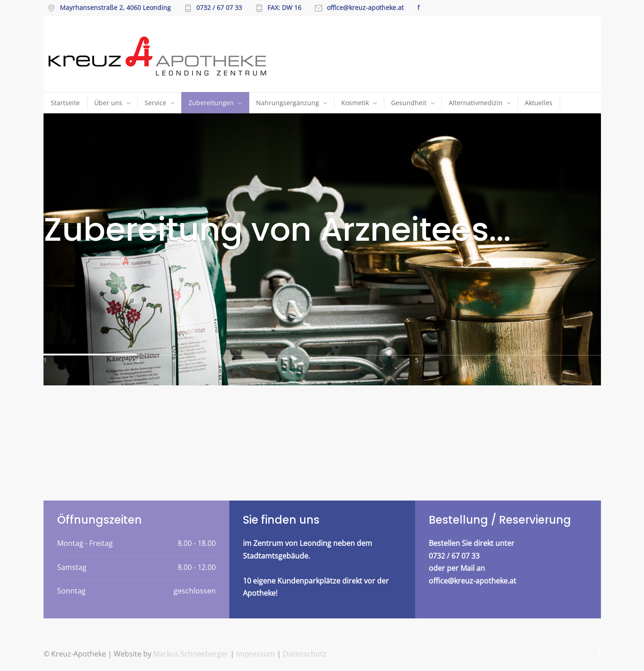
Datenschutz (305, 654)
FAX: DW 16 (284, 8)
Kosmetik (355, 103)
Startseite (65, 103)
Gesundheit (409, 103)
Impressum (256, 654)
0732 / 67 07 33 (219, 8)
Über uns (108, 103)
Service (155, 103)
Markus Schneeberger (192, 654)
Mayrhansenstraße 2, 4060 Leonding (115, 8)
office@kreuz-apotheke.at (365, 8)
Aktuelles (539, 103)
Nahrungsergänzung (288, 103)
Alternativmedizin (476, 103)
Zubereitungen (211, 103)
